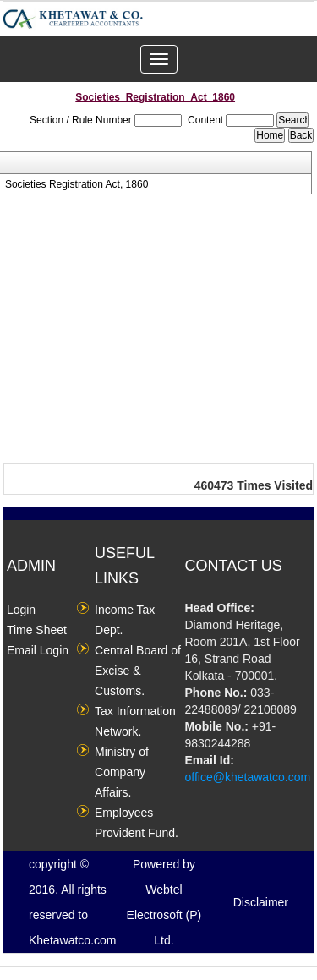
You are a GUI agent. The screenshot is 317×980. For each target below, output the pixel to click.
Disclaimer (261, 902)
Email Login (38, 650)
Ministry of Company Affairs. (122, 772)
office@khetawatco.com (248, 777)
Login (21, 610)
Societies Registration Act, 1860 (77, 184)
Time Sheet (37, 630)
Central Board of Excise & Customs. (138, 671)
